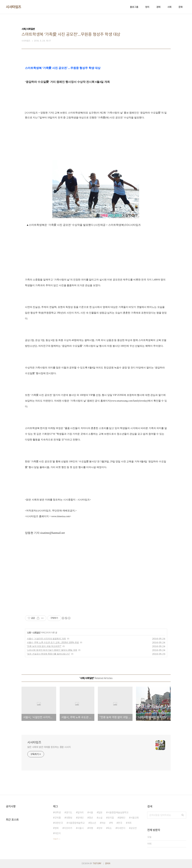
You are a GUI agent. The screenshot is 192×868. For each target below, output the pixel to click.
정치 (147, 7)
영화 (57, 828)
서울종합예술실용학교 (118, 812)
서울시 (80, 828)
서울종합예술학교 (76, 823)
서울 (91, 812)
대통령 (69, 818)
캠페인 (122, 818)
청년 (91, 818)
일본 (100, 812)
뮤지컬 (111, 818)
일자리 (80, 812)
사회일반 (36, 633)
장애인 (80, 818)
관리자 (108, 863)
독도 (110, 828)
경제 (158, 7)
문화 (181, 7)
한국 (120, 823)
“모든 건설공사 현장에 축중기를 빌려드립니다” (48, 654)
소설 (100, 818)
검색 (183, 815)
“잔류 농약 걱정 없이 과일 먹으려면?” (44, 646)
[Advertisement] (96, 576)
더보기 (56, 839)
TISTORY (97, 863)
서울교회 (135, 818)
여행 (91, 828)
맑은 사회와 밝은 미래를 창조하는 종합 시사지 (49, 747)
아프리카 (68, 828)
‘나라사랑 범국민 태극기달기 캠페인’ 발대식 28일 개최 (52, 650)
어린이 (58, 833)
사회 (169, 7)
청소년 (93, 823)
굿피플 (58, 818)
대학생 (58, 812)
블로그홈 (134, 7)
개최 (129, 823)
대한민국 (59, 823)
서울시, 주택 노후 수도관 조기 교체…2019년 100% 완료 (53, 642)
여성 (103, 823)
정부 (100, 828)
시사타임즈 (14, 7)
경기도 (69, 812)
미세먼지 (121, 828)
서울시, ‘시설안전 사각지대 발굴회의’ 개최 (46, 639)
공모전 (134, 828)
